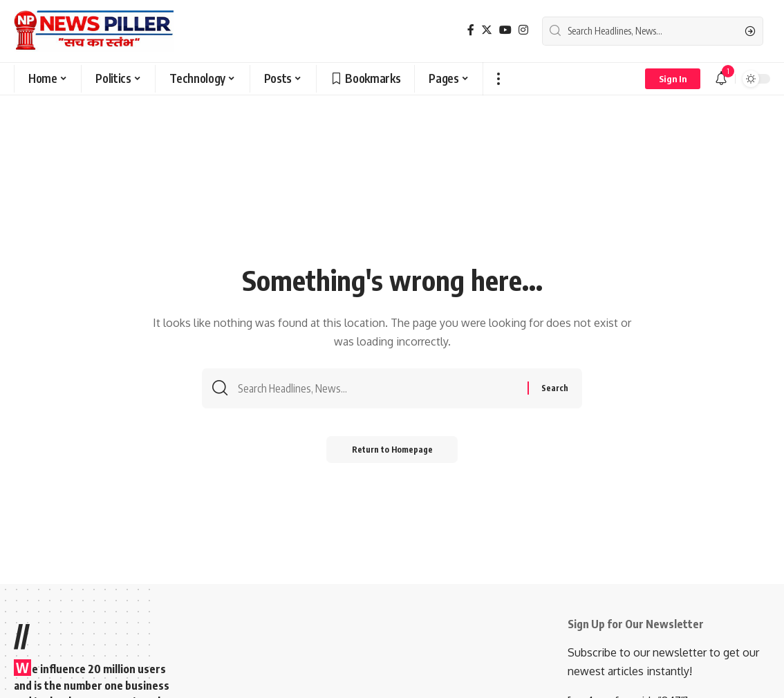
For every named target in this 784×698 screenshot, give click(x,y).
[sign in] (673, 79)
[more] (498, 79)
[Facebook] (471, 30)
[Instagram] (523, 30)
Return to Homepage (392, 451)
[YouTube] (505, 30)
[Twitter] (487, 30)
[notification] (721, 79)
